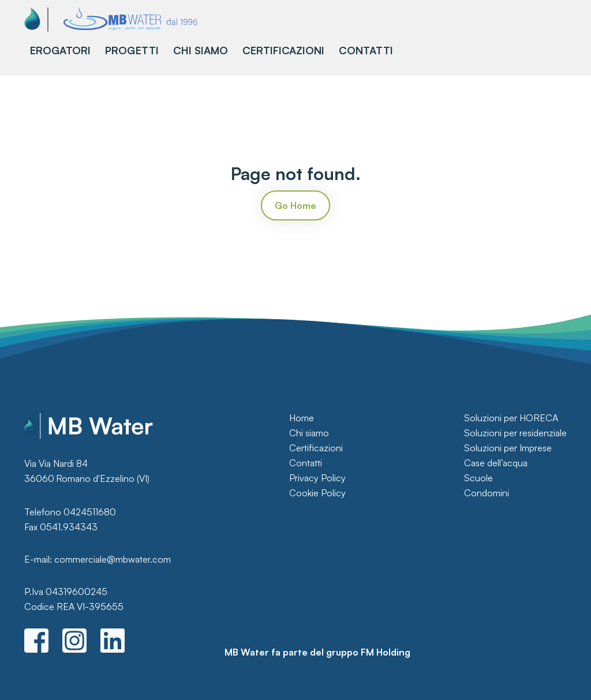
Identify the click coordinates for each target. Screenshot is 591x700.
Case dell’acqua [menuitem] (496, 463)
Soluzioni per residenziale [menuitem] (515, 433)
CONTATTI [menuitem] (366, 50)
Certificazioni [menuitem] (316, 448)
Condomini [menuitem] (487, 493)
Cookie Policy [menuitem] (317, 493)
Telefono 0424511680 (70, 512)
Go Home (295, 205)
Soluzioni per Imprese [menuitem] (508, 448)
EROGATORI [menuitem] (60, 50)
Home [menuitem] (302, 418)
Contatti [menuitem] (306, 463)
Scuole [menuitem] (478, 478)
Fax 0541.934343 (61, 527)
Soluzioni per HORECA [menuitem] (511, 418)
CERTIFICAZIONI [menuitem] (283, 50)
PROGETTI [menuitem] (132, 50)
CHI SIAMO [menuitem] (201, 50)
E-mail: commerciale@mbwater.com (98, 559)
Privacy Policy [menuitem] (317, 478)
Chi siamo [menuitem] (309, 433)
